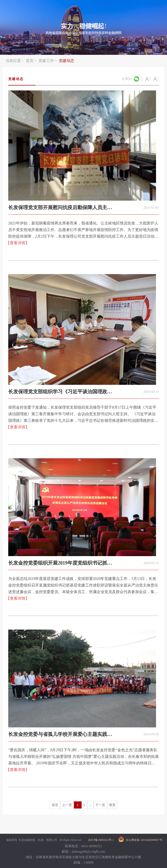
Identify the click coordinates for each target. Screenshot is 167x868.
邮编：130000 (83, 863)
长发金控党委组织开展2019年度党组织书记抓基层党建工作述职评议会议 (60, 565)
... (90, 805)
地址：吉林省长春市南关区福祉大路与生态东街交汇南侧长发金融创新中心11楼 (83, 857)
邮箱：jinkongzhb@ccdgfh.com (83, 852)
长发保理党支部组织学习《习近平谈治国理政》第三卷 (60, 394)
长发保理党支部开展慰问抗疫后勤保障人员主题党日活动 (60, 210)
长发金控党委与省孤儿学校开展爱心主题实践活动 (60, 736)
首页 (30, 61)
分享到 (127, 79)
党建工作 (46, 61)
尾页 (112, 805)
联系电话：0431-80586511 (83, 846)
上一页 (67, 805)
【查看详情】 (18, 243)
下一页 (100, 805)
